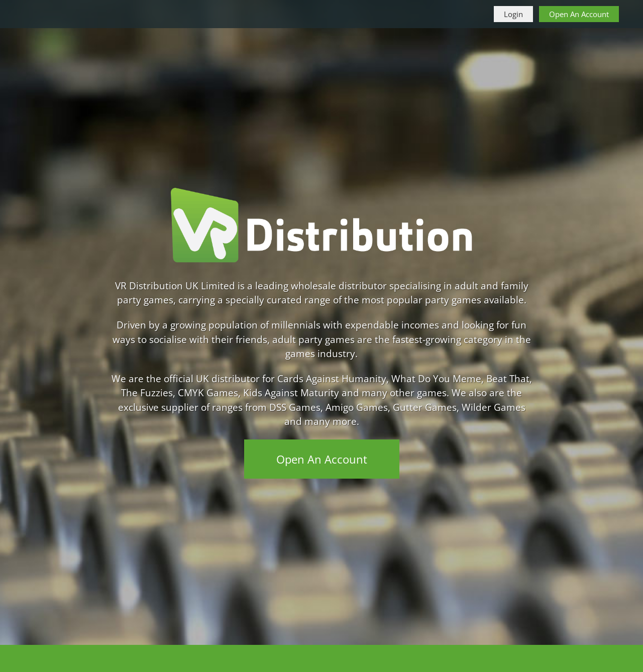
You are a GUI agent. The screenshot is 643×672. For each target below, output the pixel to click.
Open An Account (579, 14)
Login (513, 14)
